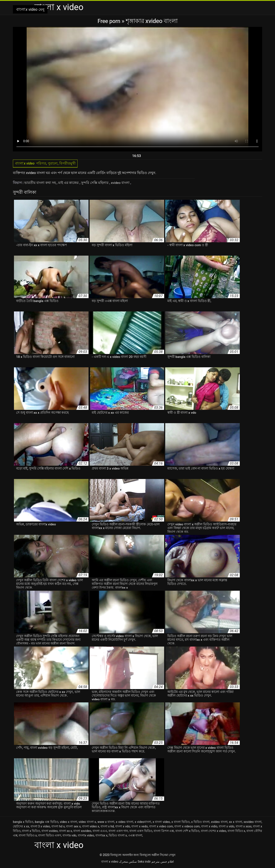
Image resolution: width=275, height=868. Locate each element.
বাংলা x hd (107, 827)
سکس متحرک (128, 862)
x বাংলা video (161, 823)
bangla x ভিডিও (23, 823)
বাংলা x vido (226, 827)
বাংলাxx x (101, 836)
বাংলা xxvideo (82, 832)
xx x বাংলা (236, 823)
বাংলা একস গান (118, 832)
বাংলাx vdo (70, 836)
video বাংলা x (87, 823)
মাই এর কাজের (69, 184)
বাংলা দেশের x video (214, 832)
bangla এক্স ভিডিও (47, 823)
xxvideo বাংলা (253, 823)
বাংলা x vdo (123, 827)
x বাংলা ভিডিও (181, 823)
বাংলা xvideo (50, 832)
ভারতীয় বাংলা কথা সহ (40, 184)
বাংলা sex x (73, 827)
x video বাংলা (125, 823)
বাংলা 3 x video (40, 827)
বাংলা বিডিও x (236, 832)
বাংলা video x (91, 827)
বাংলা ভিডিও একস (50, 836)
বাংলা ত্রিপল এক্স (164, 832)
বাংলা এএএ (100, 832)
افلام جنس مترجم (163, 862)
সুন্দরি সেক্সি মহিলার (95, 184)
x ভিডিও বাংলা (200, 823)
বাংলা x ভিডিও (31, 832)
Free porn (110, 21)
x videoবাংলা (143, 823)
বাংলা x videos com (187, 827)
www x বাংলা (106, 823)
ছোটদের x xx (21, 827)
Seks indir (144, 862)
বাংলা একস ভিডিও (141, 832)
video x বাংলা (68, 823)
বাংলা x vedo (139, 827)
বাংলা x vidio (209, 827)
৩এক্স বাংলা (135, 836)
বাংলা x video (110, 862)
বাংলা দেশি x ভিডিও (187, 832)
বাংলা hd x (58, 827)
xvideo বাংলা (121, 184)
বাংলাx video (86, 836)
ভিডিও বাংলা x (118, 836)
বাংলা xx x (66, 832)
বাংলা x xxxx (244, 827)
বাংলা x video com (161, 827)
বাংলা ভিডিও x (28, 836)
